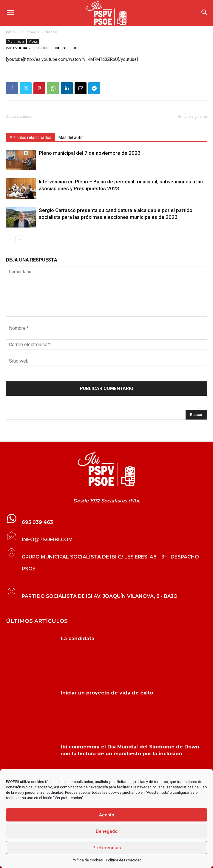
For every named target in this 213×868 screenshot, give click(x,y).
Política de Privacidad (124, 860)
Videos (51, 32)
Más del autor (71, 137)
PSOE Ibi (20, 48)
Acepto (107, 815)
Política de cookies (87, 860)
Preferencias (107, 848)
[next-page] (19, 239)
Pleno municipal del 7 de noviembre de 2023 (90, 153)
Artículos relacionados (30, 137)
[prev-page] (10, 239)
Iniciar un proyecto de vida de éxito (107, 693)
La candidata (78, 639)
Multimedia (30, 32)
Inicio (10, 32)
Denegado (107, 831)
